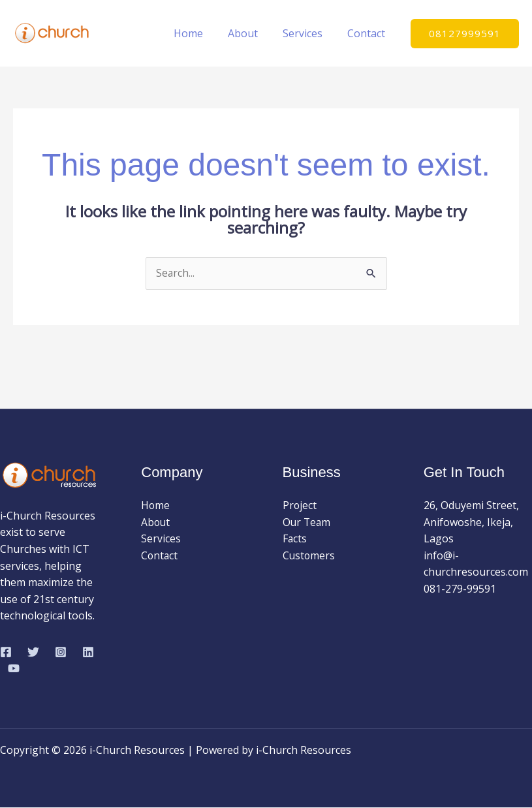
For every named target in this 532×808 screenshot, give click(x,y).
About (253, 33)
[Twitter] (33, 653)
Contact (368, 33)
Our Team (307, 522)
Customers (309, 556)
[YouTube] (14, 669)
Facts (295, 539)
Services (308, 33)
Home (202, 33)
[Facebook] (6, 653)
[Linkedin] (88, 653)
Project (300, 506)
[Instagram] (61, 653)
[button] (465, 34)
